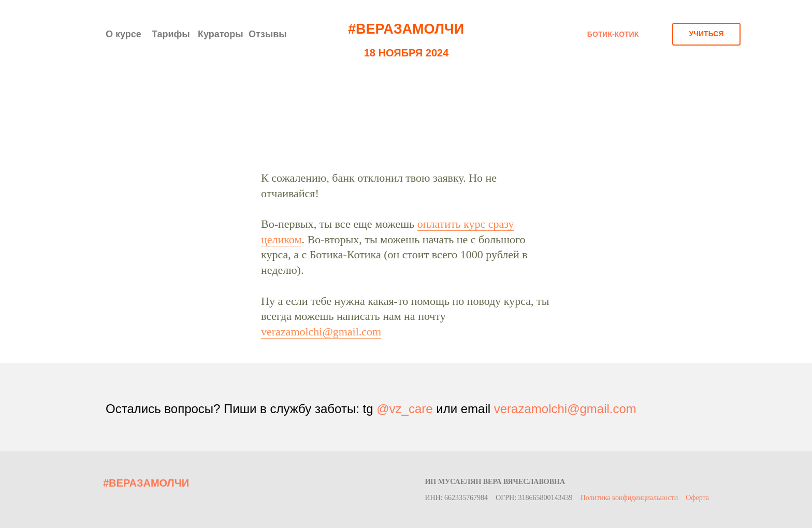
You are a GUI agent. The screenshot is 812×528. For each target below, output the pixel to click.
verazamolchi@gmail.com (321, 332)
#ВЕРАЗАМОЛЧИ (406, 29)
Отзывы (268, 34)
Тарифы (171, 34)
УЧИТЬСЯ (706, 34)
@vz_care (404, 409)
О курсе (124, 34)
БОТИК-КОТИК (613, 34)
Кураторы (221, 34)
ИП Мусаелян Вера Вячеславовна (495, 482)
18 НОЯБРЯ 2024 (407, 53)
